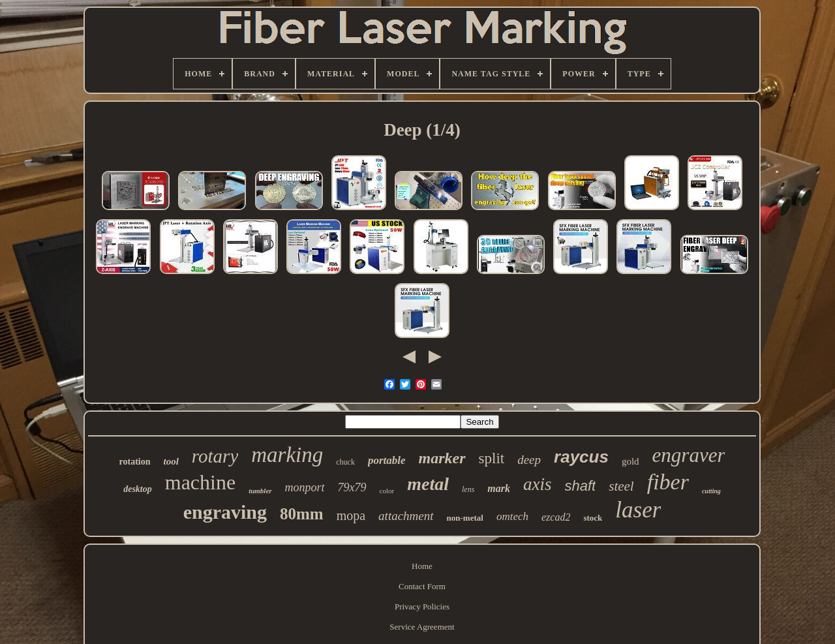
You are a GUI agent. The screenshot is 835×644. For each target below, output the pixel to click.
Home (422, 566)
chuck (345, 462)
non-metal (465, 518)
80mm (302, 514)
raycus (581, 457)
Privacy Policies (422, 606)
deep (529, 460)
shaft (581, 486)
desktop (138, 489)
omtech (512, 516)
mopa (351, 515)
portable (387, 460)
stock (593, 518)
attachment (406, 516)
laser (638, 510)
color (387, 491)
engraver (689, 455)
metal (428, 484)
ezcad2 (556, 517)
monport (305, 487)
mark (499, 488)
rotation (135, 462)
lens (468, 489)
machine (200, 482)
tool (171, 461)
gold (630, 461)
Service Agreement (422, 627)
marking (287, 455)
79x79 (352, 487)
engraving (225, 512)
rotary (215, 456)
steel (621, 486)
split (492, 458)
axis (538, 484)
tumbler (260, 491)
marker (442, 458)
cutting (711, 491)
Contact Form (422, 586)
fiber (668, 482)
